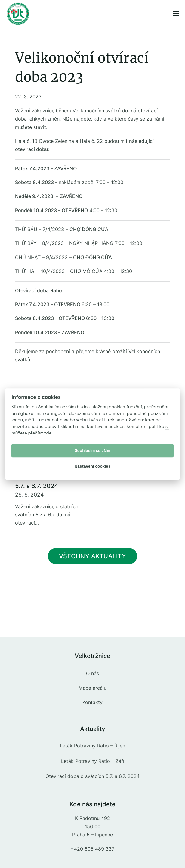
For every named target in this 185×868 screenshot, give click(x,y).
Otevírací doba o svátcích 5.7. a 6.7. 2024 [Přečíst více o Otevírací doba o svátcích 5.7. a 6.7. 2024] (93, 776)
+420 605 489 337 (93, 849)
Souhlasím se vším (93, 451)
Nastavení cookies (93, 466)
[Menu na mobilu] (176, 14)
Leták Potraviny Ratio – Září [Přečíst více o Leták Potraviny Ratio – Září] (93, 761)
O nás (93, 673)
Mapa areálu (93, 688)
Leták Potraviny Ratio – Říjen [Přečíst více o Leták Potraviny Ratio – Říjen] (93, 746)
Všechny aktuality (93, 556)
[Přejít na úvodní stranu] (18, 14)
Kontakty (93, 702)
